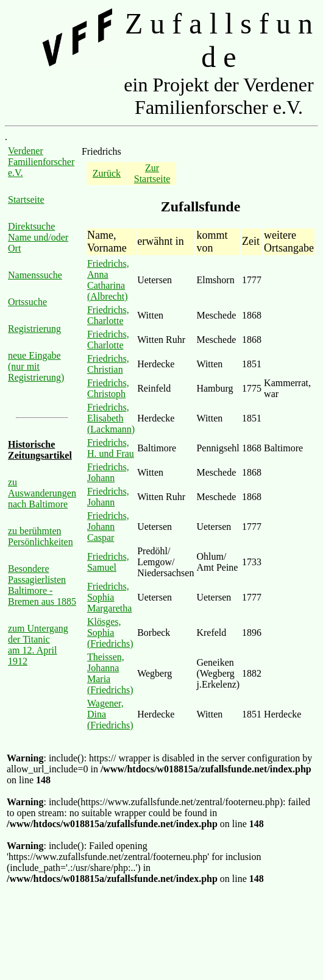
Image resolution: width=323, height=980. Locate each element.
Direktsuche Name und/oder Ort (38, 237)
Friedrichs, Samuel (108, 562)
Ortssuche (27, 302)
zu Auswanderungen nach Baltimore (42, 493)
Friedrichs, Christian (108, 364)
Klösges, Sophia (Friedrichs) (110, 633)
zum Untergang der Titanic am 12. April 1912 (38, 645)
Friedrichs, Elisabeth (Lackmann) (111, 418)
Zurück (107, 173)
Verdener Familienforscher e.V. (41, 162)
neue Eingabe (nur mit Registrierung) (36, 366)
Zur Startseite (152, 173)
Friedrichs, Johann (108, 472)
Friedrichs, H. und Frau (111, 448)
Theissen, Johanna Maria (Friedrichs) (110, 673)
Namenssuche (35, 275)
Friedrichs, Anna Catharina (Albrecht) (108, 280)
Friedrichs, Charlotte (108, 315)
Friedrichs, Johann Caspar (108, 527)
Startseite (26, 199)
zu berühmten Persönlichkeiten (41, 536)
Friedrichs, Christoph (108, 388)
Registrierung (34, 329)
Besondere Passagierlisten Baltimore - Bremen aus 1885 (42, 585)
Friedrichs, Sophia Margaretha (109, 597)
